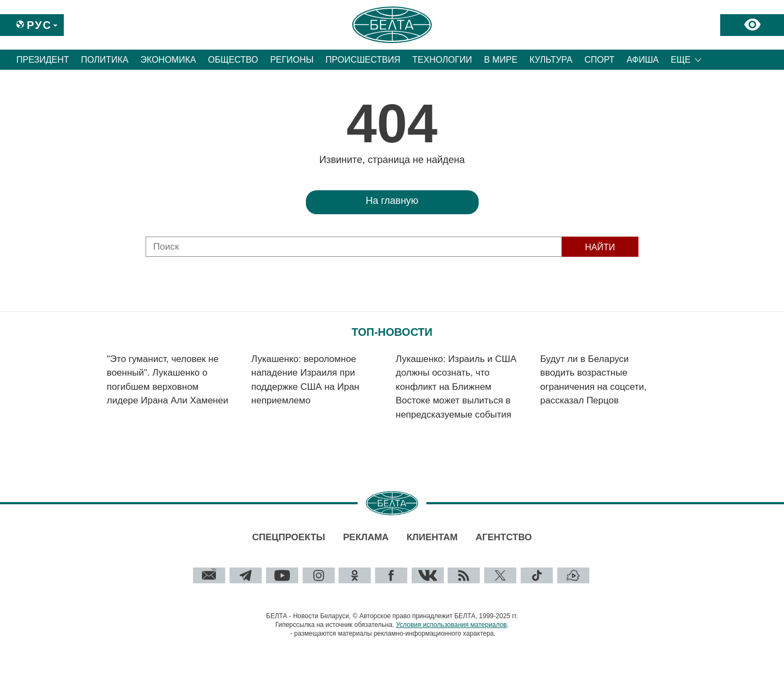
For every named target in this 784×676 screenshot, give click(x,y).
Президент (43, 60)
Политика (105, 60)
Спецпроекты (288, 537)
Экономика (168, 60)
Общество (233, 60)
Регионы (292, 60)
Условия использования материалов (451, 625)
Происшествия (363, 60)
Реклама (366, 537)
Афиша (643, 60)
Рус (39, 25)
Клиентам (432, 537)
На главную (392, 201)
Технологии (442, 60)
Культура (551, 60)
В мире (501, 60)
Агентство (503, 537)
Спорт (599, 60)
